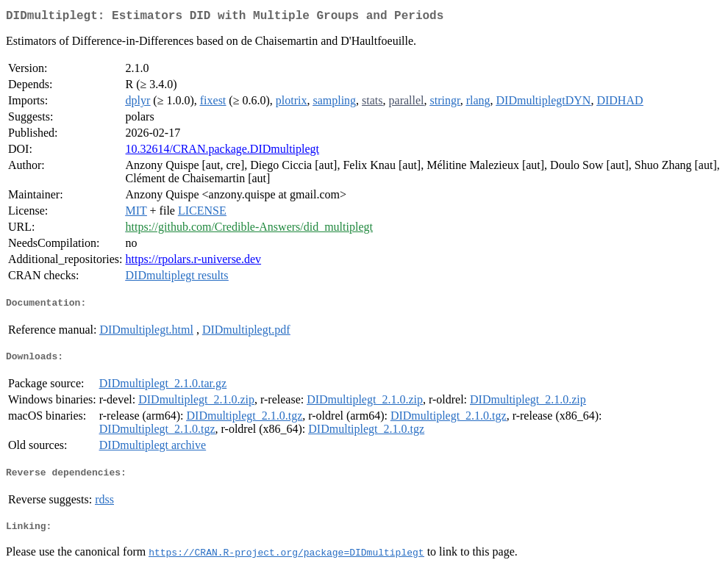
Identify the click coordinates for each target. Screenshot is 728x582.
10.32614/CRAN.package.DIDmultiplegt (223, 152)
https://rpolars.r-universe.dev (194, 262)
